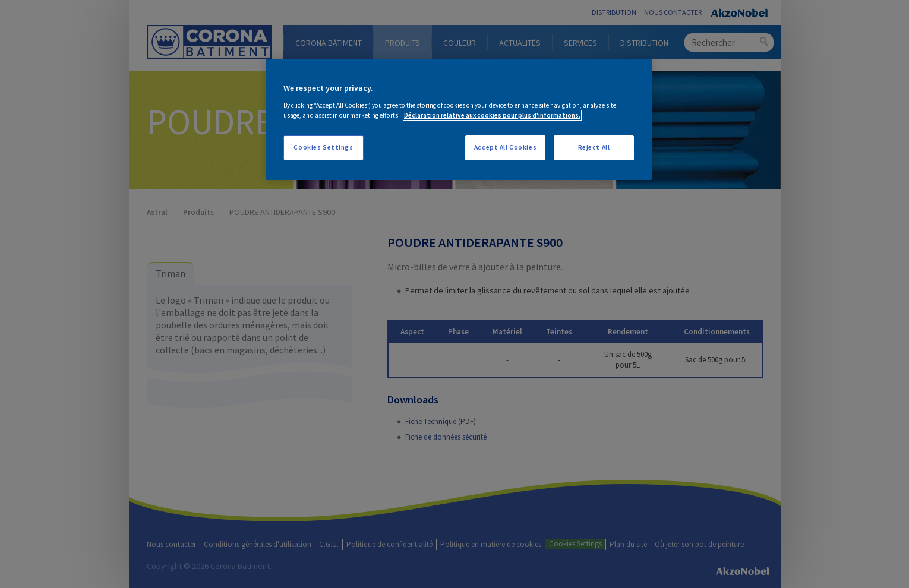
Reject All (594, 147)
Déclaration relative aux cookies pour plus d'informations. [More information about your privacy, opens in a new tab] (492, 115)
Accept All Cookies (505, 147)
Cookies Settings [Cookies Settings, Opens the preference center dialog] (323, 147)
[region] (459, 119)
